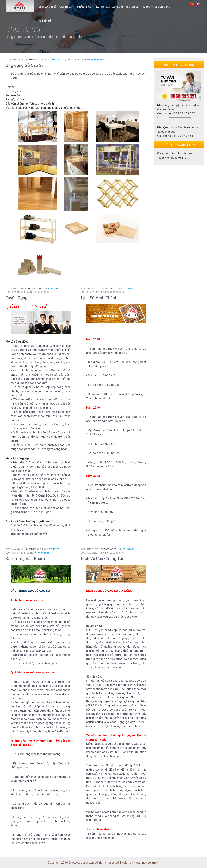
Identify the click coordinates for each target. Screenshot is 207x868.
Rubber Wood (33, 60)
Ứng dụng (163, 7)
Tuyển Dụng (17, 298)
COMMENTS (53, 60)
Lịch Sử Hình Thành (99, 298)
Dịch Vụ (132, 7)
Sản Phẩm (84, 7)
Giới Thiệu (65, 7)
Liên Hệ (45, 21)
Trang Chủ (48, 7)
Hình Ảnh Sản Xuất (110, 7)
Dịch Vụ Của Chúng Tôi (102, 559)
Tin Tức (146, 7)
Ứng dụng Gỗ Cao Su (25, 65)
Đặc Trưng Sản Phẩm (25, 559)
